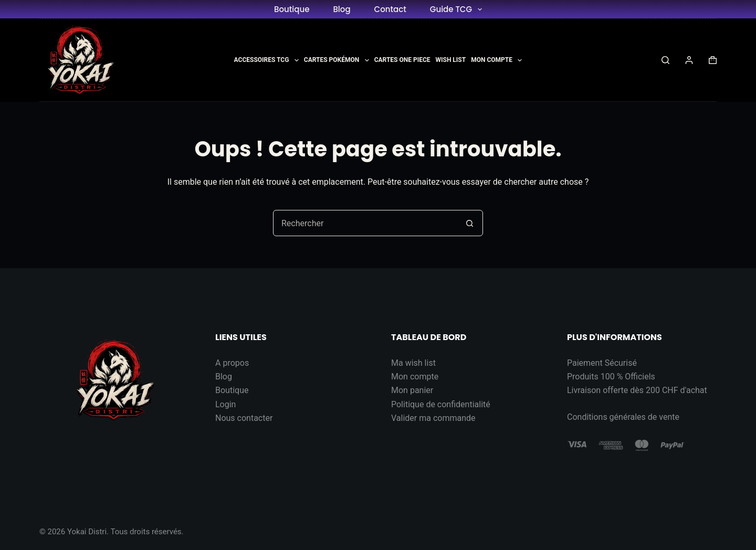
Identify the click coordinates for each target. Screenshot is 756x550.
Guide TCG (458, 9)
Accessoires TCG (266, 60)
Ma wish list (413, 363)
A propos (232, 363)
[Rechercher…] (365, 223)
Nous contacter (244, 418)
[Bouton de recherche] (469, 223)
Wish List (451, 60)
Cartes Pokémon (337, 60)
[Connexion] (689, 60)
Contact (390, 9)
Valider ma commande (433, 418)
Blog (342, 9)
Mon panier (412, 390)
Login (225, 404)
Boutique (292, 9)
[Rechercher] (665, 60)
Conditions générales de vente (623, 417)
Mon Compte (496, 60)
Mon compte (415, 377)
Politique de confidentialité (441, 404)
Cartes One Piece (402, 60)
